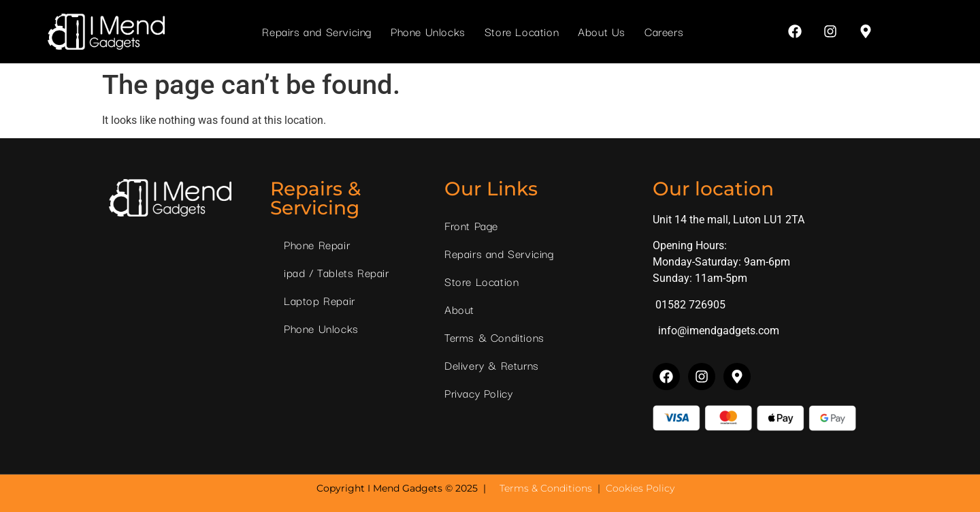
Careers (664, 31)
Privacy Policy (478, 393)
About (459, 309)
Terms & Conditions (494, 337)
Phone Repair (317, 244)
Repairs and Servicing (317, 31)
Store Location (522, 31)
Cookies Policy (640, 488)
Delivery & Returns (492, 365)
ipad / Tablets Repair (337, 272)
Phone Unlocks (428, 31)
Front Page (471, 225)
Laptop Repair (320, 300)
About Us (602, 31)
